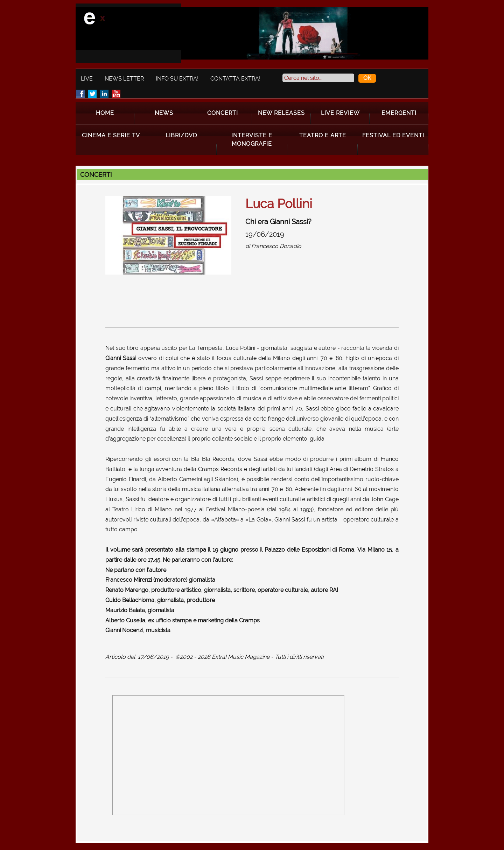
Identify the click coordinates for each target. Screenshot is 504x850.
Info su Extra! (177, 79)
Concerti (223, 113)
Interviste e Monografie (252, 140)
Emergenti (399, 113)
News (164, 113)
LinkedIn (104, 94)
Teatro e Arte (323, 135)
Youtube (116, 94)
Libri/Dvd (181, 135)
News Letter (124, 79)
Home (105, 113)
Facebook (80, 94)
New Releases (281, 113)
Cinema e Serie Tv (111, 135)
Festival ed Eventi (393, 135)
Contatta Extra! (235, 79)
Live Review (340, 113)
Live (87, 79)
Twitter (92, 94)
